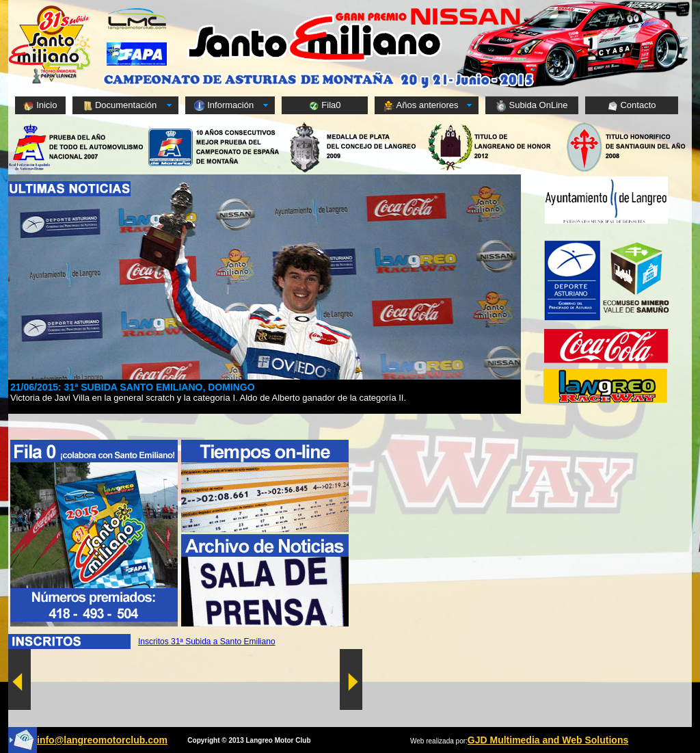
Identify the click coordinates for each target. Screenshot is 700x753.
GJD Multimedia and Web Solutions (548, 740)
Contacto (631, 106)
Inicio (40, 106)
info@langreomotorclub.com (102, 740)
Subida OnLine (531, 106)
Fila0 (324, 106)
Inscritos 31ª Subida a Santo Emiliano (207, 642)
